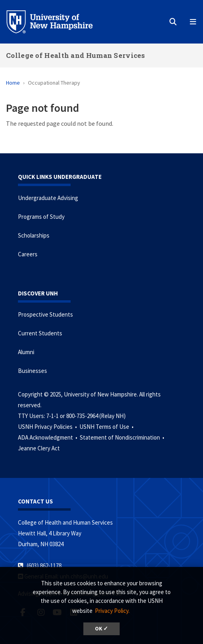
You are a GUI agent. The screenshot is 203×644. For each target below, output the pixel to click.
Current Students (40, 333)
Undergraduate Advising (48, 198)
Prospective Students (45, 314)
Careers (28, 254)
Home (13, 83)
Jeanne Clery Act (39, 448)
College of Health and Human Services (76, 55)
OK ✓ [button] (101, 629)
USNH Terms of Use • (107, 427)
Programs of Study (41, 217)
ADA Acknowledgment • (48, 437)
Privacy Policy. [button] (112, 611)
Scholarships (34, 235)
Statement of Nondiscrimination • (123, 437)
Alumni (26, 352)
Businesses (33, 371)
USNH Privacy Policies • (48, 427)
